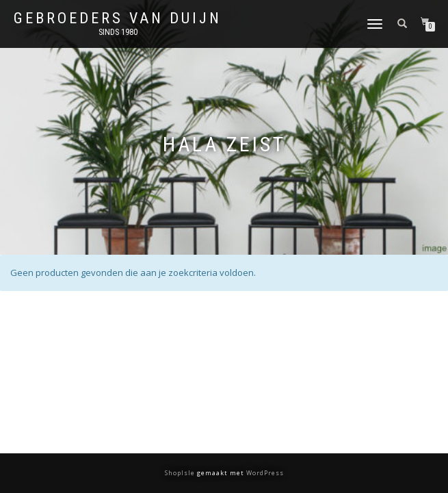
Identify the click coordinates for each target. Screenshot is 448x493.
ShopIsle (181, 473)
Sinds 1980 (118, 32)
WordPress (264, 473)
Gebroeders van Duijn (118, 18)
